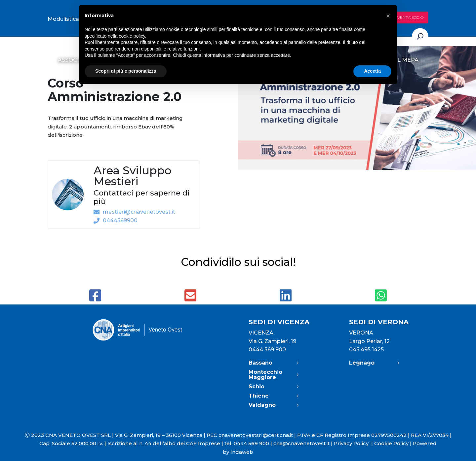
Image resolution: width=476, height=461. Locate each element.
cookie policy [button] (132, 36)
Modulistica (63, 19)
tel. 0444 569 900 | (249, 443)
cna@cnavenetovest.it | (304, 443)
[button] (388, 16)
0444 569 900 (267, 350)
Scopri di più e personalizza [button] (126, 71)
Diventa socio (408, 17)
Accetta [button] (372, 71)
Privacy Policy (354, 443)
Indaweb (242, 452)
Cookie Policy (391, 443)
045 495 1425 (366, 350)
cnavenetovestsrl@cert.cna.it (256, 435)
